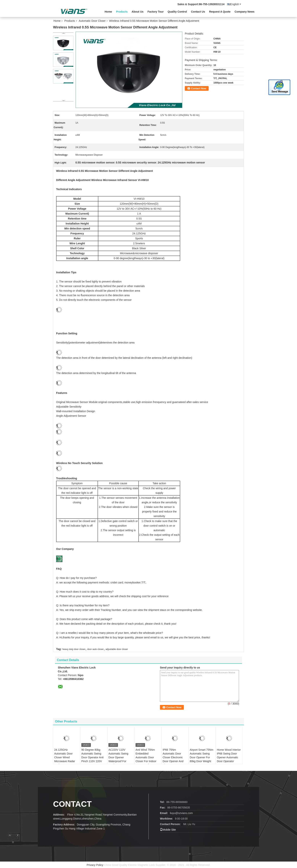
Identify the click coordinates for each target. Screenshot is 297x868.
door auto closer (95, 649)
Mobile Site (168, 830)
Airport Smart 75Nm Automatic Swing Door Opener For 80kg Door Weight (202, 755)
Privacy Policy (95, 865)
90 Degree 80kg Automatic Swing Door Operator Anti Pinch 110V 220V (92, 755)
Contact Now (199, 88)
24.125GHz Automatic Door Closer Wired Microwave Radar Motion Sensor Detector (65, 759)
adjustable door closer (117, 649)
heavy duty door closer (74, 649)
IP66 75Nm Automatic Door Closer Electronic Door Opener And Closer (173, 757)
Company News (245, 12)
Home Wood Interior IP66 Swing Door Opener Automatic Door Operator (229, 755)
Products (122, 12)
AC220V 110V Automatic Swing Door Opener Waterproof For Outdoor (118, 757)
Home (108, 12)
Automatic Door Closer (92, 21)
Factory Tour (156, 12)
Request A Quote (220, 12)
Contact (72, 804)
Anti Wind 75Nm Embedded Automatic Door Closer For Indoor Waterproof (146, 757)
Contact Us (198, 12)
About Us (138, 12)
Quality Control (177, 12)
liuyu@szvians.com (181, 813)
